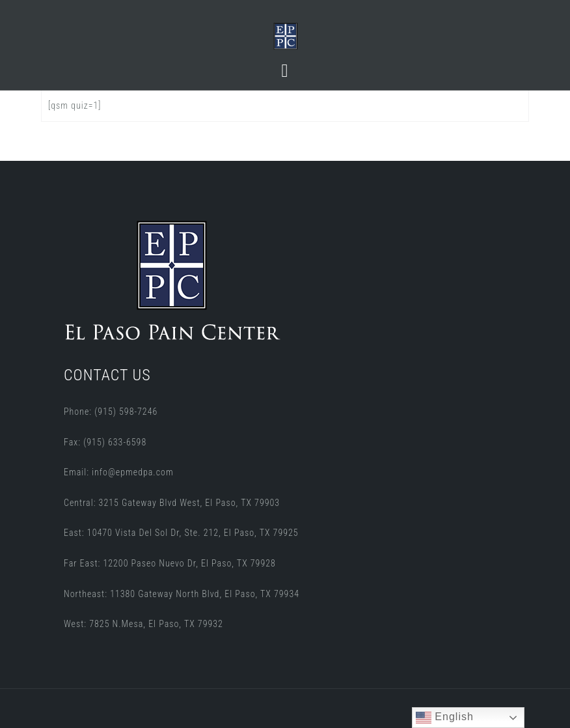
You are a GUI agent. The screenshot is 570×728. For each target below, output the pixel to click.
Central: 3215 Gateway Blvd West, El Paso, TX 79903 (172, 503)
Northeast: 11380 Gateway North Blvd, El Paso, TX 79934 (182, 594)
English (445, 718)
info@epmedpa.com (133, 472)
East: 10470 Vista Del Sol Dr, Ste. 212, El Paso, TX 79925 (181, 533)
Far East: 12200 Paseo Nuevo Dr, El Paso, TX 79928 (170, 563)
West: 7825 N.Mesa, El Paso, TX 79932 (143, 624)
